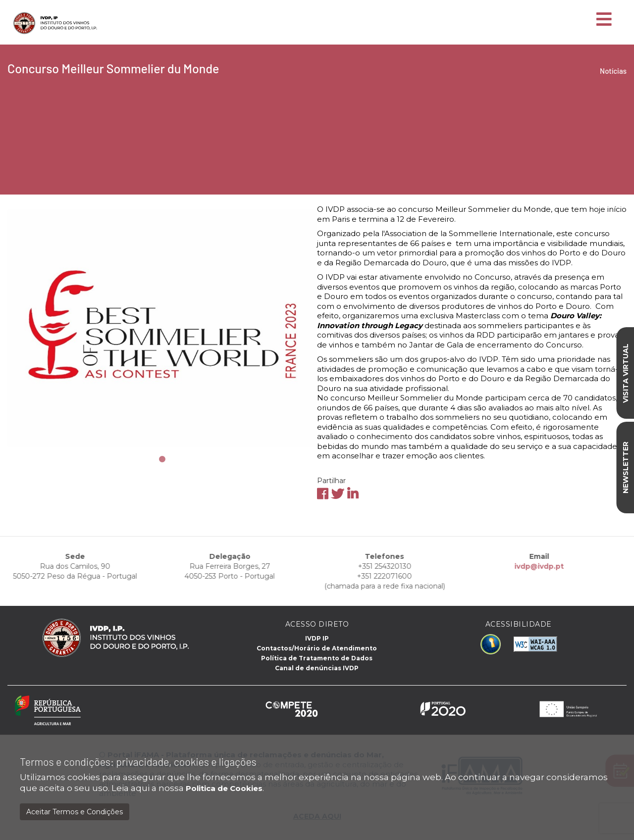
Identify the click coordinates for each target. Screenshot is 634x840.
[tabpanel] (162, 328)
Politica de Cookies (224, 788)
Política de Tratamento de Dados (317, 658)
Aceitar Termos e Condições (75, 812)
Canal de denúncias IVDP (317, 668)
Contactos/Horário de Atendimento (317, 648)
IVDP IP (317, 638)
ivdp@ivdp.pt (513, 566)
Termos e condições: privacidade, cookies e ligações (138, 762)
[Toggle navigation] (604, 20)
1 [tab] (162, 459)
